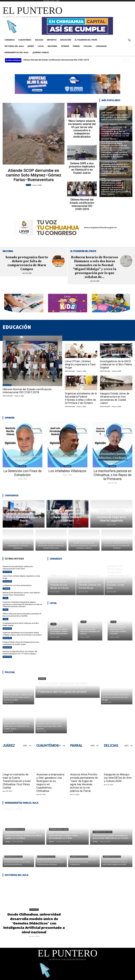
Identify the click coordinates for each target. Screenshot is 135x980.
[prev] (124, 60)
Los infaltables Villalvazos (67, 471)
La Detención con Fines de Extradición (23, 473)
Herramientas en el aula (15, 829)
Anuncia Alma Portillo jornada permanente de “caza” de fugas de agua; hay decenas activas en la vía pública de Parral (84, 783)
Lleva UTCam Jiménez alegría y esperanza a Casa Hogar (80, 364)
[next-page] (9, 662)
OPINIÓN (22, 466)
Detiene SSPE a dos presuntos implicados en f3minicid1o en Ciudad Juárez (82, 168)
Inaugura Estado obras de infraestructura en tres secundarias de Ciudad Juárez (115, 398)
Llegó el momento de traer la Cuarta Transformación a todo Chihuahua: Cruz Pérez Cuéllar (17, 781)
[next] (128, 60)
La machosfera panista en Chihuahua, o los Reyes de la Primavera (113, 475)
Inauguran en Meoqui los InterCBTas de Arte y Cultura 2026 (118, 778)
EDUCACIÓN (82, 195)
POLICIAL (82, 159)
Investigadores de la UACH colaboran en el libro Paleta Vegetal (116, 364)
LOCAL (28, 185)
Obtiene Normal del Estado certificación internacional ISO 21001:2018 (56, 60)
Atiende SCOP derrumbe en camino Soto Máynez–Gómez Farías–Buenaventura (34, 175)
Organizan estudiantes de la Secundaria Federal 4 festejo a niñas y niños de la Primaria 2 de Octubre (81, 398)
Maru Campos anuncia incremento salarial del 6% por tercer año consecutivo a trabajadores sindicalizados (82, 129)
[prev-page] (4, 662)
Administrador (8, 396)
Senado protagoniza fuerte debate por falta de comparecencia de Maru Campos (27, 263)
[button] (129, 40)
